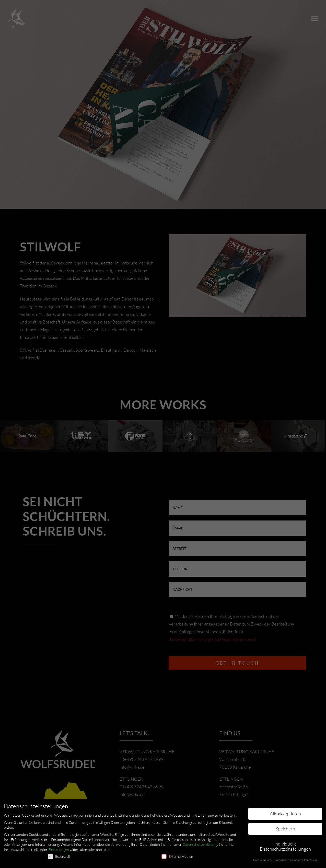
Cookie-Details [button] (263, 860)
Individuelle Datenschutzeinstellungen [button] (285, 846)
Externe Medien (177, 856)
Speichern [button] (285, 829)
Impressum (311, 860)
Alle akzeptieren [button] (285, 814)
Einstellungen (59, 849)
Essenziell (59, 856)
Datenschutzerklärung (200, 844)
